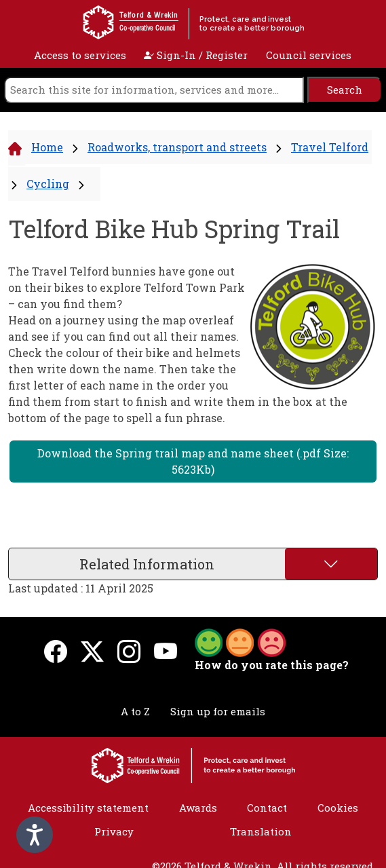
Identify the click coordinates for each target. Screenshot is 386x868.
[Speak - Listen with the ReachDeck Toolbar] (35, 835)
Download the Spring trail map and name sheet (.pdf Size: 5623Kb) (193, 461)
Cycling (48, 184)
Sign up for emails (218, 711)
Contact (267, 808)
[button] (240, 641)
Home (47, 147)
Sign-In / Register (196, 55)
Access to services (80, 55)
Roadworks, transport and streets (177, 147)
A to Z (135, 711)
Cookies (338, 808)
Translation (261, 831)
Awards (198, 808)
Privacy (114, 831)
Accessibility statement (88, 808)
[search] (154, 90)
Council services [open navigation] (309, 55)
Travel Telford (330, 147)
